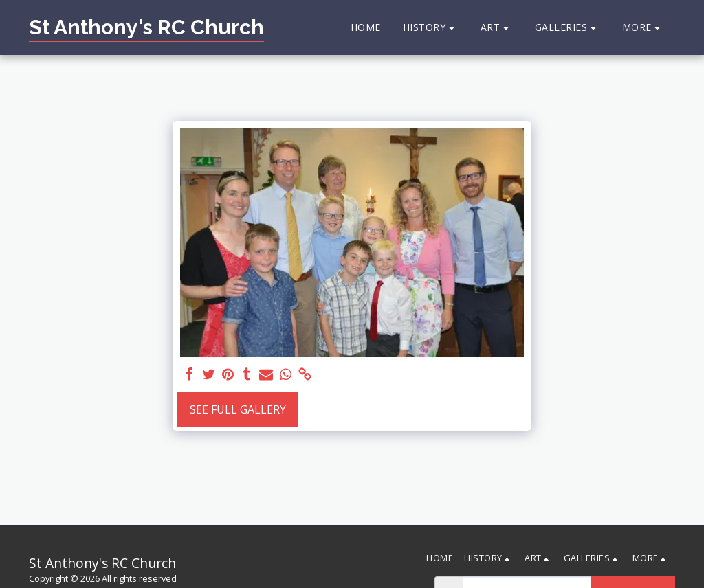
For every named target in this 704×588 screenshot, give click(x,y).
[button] (431, 28)
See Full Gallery (238, 409)
